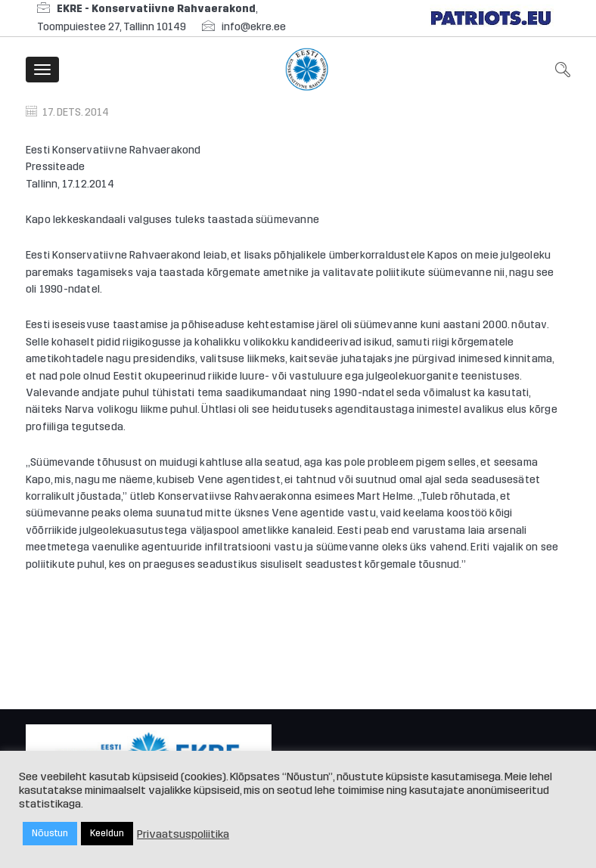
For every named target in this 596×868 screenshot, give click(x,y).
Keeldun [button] (107, 833)
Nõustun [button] (50, 833)
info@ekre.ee (254, 27)
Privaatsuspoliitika (183, 834)
